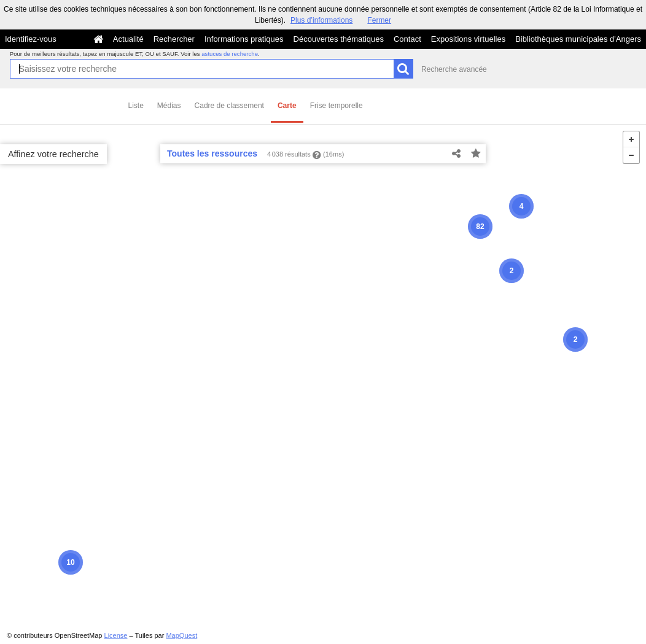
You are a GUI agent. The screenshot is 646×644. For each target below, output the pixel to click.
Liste (136, 106)
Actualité (128, 39)
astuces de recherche (230, 54)
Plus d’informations (321, 20)
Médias (169, 106)
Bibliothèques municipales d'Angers (578, 39)
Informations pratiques (244, 39)
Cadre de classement (229, 106)
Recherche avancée (454, 69)
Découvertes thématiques (339, 39)
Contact (407, 39)
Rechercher (174, 39)
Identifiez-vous (31, 39)
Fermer (379, 20)
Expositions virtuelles (468, 39)
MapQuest (181, 635)
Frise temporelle (337, 106)
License (116, 635)
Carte (287, 106)
